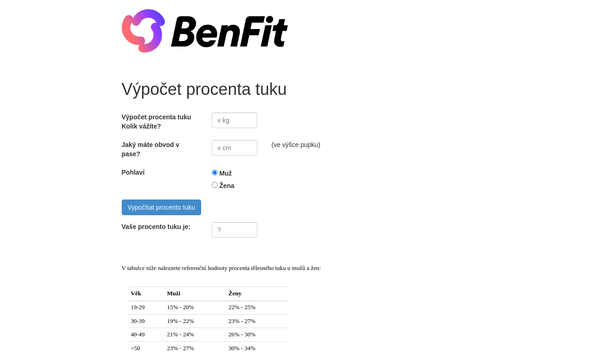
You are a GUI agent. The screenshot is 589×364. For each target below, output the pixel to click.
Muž (225, 173)
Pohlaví (133, 172)
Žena (227, 186)
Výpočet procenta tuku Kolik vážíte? (157, 122)
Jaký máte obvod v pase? (151, 149)
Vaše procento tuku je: (156, 227)
